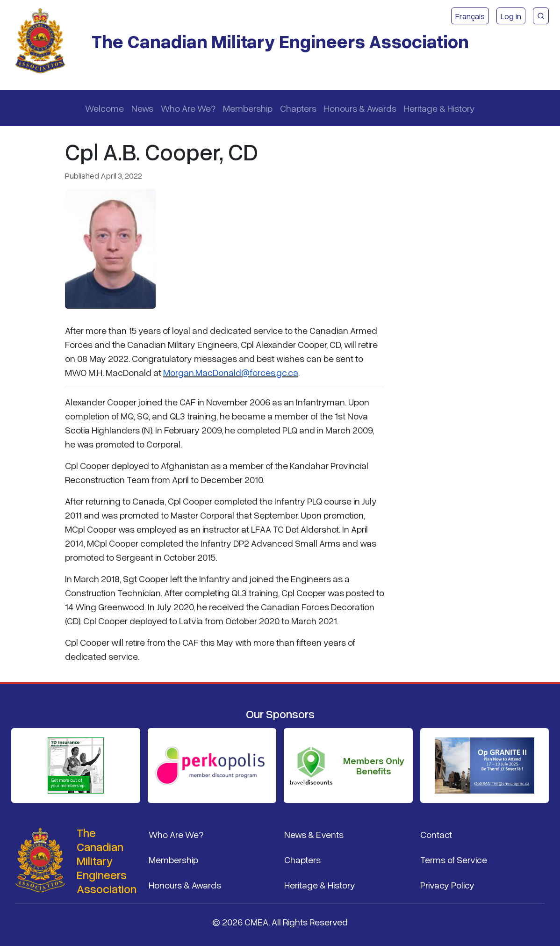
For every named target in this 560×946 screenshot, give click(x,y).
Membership (248, 108)
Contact (436, 834)
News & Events (314, 834)
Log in (511, 16)
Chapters (298, 108)
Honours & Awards (360, 108)
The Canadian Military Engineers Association (280, 41)
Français (470, 16)
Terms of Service (454, 859)
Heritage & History (439, 108)
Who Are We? (188, 108)
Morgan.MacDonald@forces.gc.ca (231, 372)
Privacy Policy (447, 885)
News (142, 108)
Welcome (104, 108)
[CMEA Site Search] (541, 16)
